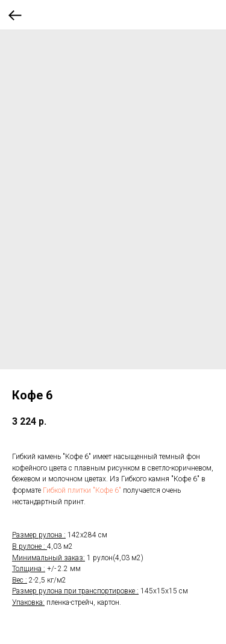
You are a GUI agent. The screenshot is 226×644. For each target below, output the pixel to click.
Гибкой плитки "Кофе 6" (82, 490)
